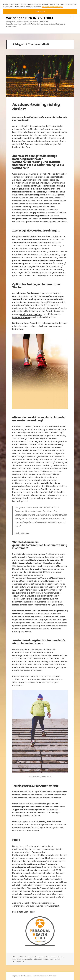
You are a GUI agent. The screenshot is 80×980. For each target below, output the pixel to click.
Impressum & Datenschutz (22, 976)
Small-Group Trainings (31, 314)
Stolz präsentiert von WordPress (45, 976)
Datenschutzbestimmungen (52, 7)
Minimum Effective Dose (51, 959)
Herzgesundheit (27, 959)
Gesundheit (17, 959)
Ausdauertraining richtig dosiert (36, 107)
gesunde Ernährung (45, 462)
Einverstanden (40, 11)
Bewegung (39, 957)
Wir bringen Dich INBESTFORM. (30, 18)
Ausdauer (49, 957)
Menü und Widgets (71, 20)
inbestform (38, 959)
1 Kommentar (19, 961)
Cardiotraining (59, 957)
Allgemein (30, 957)
